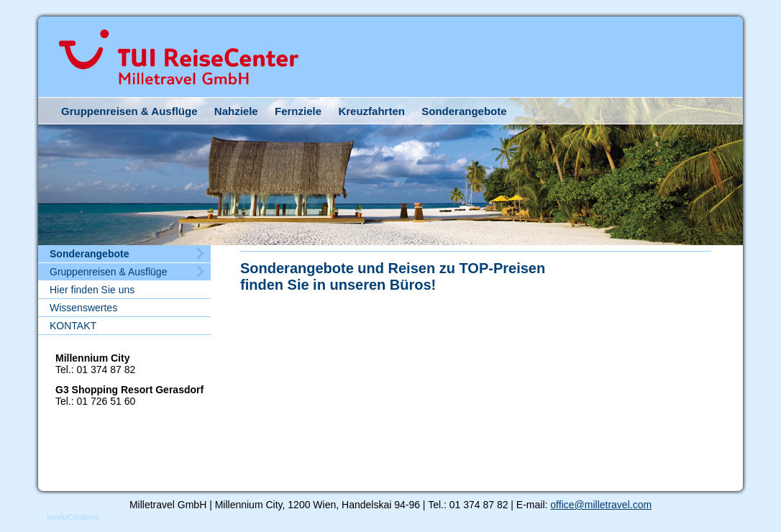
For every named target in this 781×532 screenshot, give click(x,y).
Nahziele (236, 111)
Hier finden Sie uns (92, 290)
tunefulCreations (73, 517)
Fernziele (298, 111)
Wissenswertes (83, 308)
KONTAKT (73, 326)
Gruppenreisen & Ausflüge (129, 111)
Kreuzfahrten (371, 111)
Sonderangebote (464, 111)
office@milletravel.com (601, 505)
